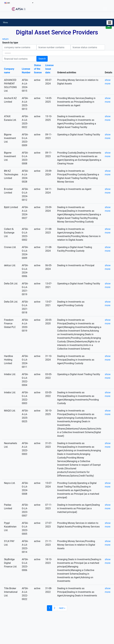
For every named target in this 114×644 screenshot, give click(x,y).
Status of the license (38, 69)
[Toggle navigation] (105, 9)
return (5, 39)
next (62, 608)
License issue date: (49, 69)
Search (42, 59)
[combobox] (19, 3)
